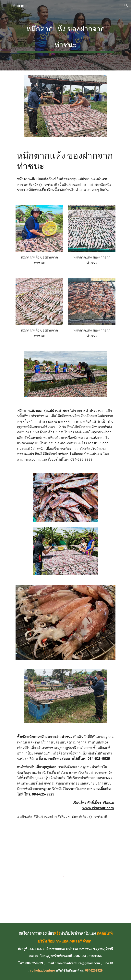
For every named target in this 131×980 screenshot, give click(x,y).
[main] (65, 35)
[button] (5, 5)
